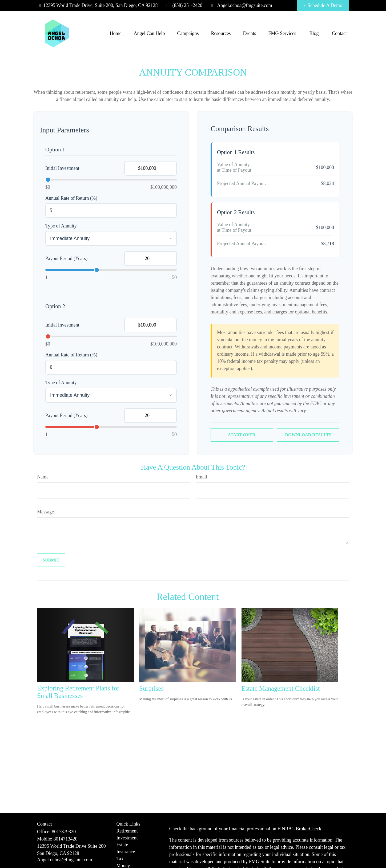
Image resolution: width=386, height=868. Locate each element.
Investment (127, 838)
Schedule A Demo (323, 5)
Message (45, 512)
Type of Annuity (61, 226)
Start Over (242, 435)
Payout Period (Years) (66, 258)
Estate (122, 845)
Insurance (126, 852)
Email (201, 477)
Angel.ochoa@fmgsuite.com (241, 5)
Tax (120, 859)
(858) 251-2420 (183, 5)
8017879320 (64, 832)
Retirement (127, 831)
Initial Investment (62, 168)
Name (43, 477)
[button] (116, 33)
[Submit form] (51, 560)
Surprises (151, 688)
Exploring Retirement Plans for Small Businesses (78, 692)
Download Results (308, 435)
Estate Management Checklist (281, 688)
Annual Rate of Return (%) (71, 198)
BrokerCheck (308, 829)
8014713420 (66, 839)
